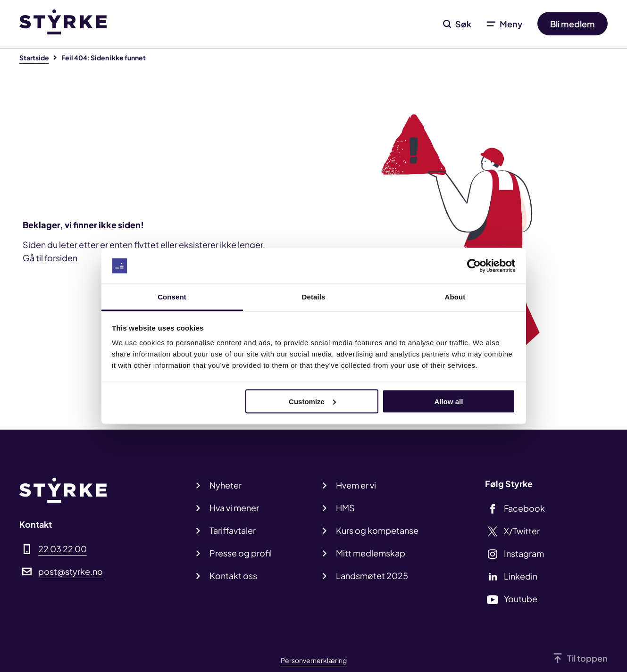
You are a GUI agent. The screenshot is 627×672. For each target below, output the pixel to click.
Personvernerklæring (314, 660)
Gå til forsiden (50, 258)
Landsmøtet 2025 (372, 576)
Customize (312, 401)
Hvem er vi (356, 485)
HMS (345, 508)
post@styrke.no (71, 571)
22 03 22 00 (63, 549)
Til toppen (587, 658)
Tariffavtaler (233, 530)
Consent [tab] (172, 297)
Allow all (449, 401)
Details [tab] (314, 297)
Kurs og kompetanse (377, 530)
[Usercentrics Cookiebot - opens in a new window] (474, 266)
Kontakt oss (233, 576)
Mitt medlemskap (371, 553)
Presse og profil (241, 553)
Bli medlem (573, 24)
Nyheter (226, 485)
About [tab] (455, 297)
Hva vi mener (234, 508)
